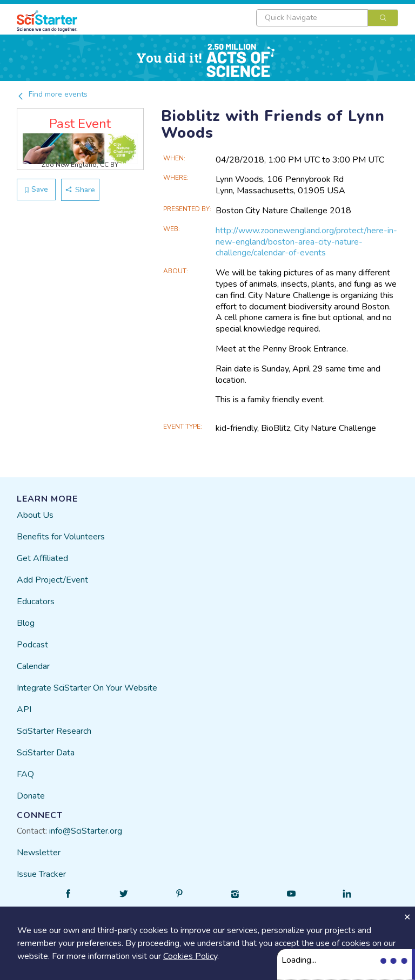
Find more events (52, 94)
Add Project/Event (52, 580)
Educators (36, 601)
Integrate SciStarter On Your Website (87, 688)
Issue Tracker (41, 874)
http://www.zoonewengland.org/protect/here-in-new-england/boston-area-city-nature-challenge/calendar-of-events (306, 242)
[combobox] (327, 18)
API (24, 709)
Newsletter (39, 853)
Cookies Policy (190, 956)
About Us (35, 515)
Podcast (32, 645)
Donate (31, 796)
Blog (26, 623)
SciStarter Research (54, 731)
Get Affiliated (42, 558)
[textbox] (312, 18)
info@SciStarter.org (86, 831)
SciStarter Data (46, 753)
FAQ (25, 774)
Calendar (33, 666)
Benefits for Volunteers (61, 537)
